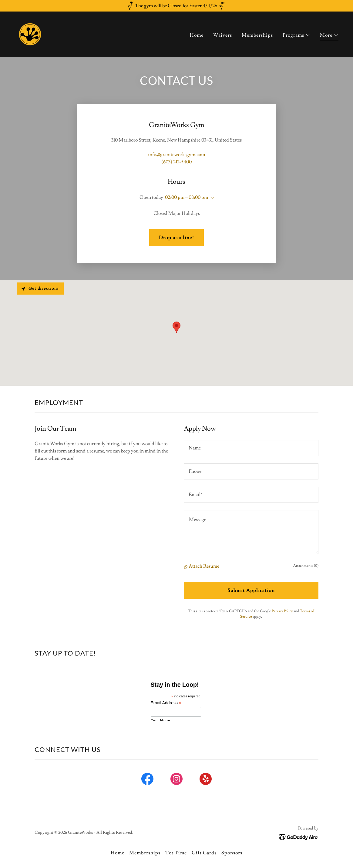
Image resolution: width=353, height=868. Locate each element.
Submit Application (251, 590)
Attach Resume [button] (204, 566)
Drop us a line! (176, 238)
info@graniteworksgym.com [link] (176, 155)
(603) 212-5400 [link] (176, 162)
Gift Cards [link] (204, 853)
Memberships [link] (257, 35)
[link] (30, 33)
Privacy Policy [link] (282, 611)
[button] (296, 35)
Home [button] (118, 853)
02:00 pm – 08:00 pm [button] (187, 197)
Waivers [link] (223, 35)
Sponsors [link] (232, 853)
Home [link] (197, 35)
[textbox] (251, 448)
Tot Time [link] (176, 853)
